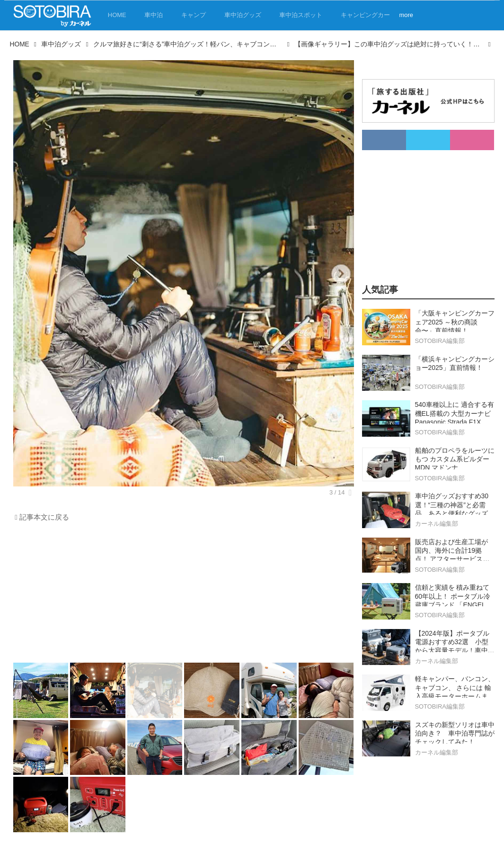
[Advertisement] (184, 595)
